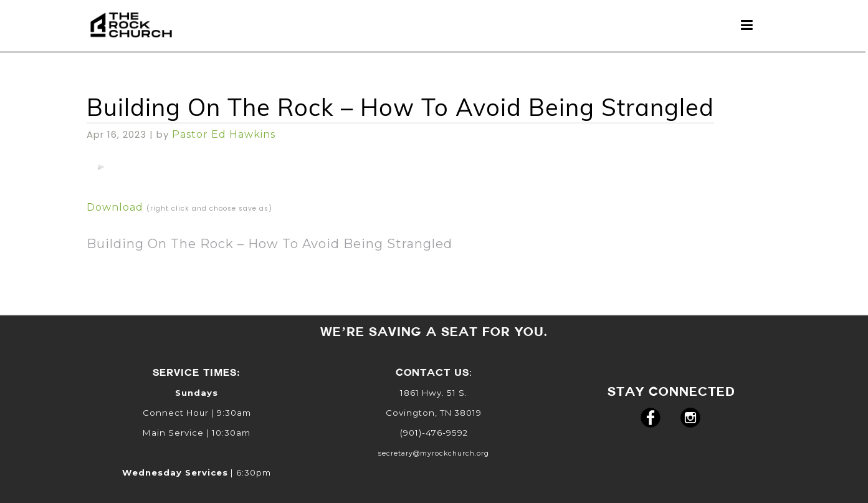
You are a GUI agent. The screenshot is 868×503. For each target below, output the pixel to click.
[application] (101, 166)
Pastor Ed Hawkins (224, 134)
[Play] (101, 166)
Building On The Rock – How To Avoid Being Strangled (400, 107)
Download (115, 207)
